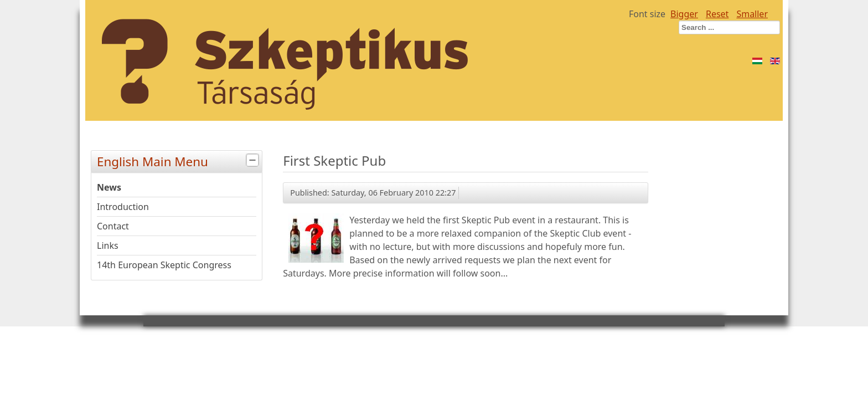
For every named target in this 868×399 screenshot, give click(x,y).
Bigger (684, 14)
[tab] (254, 160)
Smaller (752, 14)
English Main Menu (179, 160)
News (109, 187)
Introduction (123, 207)
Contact (113, 226)
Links (108, 245)
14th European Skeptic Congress (164, 265)
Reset (717, 14)
